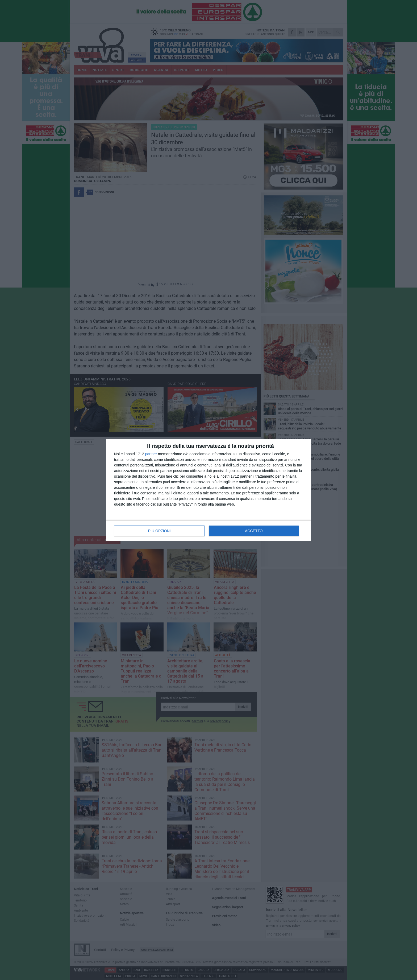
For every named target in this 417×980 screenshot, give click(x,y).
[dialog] (208, 490)
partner (151, 454)
